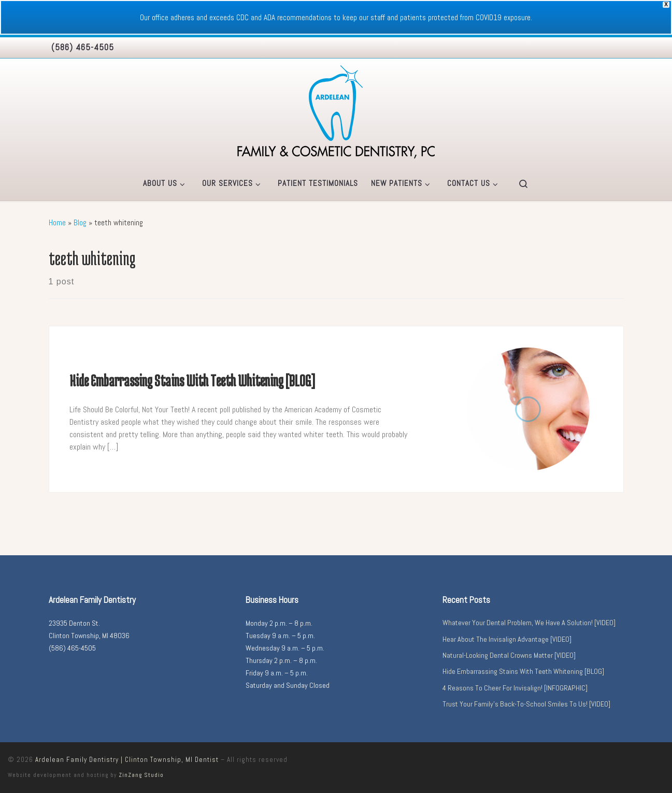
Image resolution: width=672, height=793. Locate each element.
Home (57, 222)
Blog (80, 222)
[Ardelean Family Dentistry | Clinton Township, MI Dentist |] (336, 111)
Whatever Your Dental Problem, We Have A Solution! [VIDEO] (529, 623)
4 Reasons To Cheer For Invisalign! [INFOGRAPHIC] (515, 688)
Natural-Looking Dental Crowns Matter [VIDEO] (509, 655)
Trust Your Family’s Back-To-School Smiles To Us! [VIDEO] (526, 704)
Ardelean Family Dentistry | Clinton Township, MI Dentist (127, 760)
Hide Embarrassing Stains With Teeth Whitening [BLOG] (192, 380)
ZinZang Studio (141, 775)
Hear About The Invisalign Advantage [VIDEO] (507, 639)
